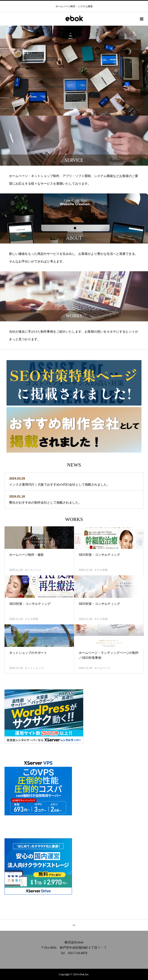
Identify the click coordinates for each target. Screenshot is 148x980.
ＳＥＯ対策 (101, 570)
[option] (74, 71)
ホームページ (33, 570)
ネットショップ (34, 668)
